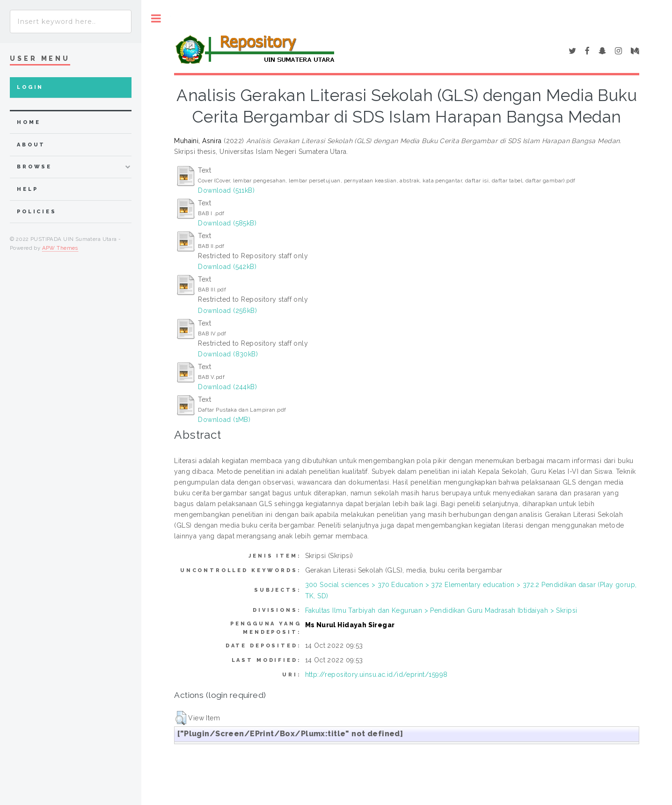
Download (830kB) (228, 354)
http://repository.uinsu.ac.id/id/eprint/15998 (376, 674)
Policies (37, 212)
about (31, 145)
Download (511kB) (226, 190)
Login (30, 87)
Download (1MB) (224, 420)
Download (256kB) (227, 311)
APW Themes (60, 248)
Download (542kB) (227, 267)
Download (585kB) (227, 223)
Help (27, 189)
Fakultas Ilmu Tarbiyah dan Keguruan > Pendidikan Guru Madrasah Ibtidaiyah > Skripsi (441, 610)
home (29, 122)
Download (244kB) (227, 387)
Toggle (156, 18)
